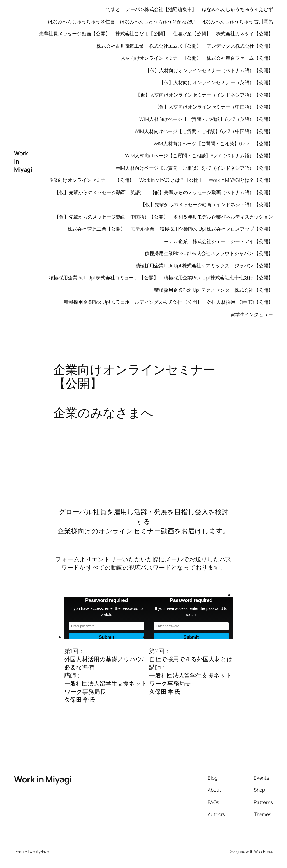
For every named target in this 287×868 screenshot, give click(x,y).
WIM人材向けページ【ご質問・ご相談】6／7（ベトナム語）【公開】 (199, 155)
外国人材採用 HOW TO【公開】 (240, 302)
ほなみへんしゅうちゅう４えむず (238, 9)
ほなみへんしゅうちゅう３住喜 (81, 21)
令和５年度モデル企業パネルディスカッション (223, 217)
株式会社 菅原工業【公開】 (96, 229)
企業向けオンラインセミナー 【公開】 (91, 180)
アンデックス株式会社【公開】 (240, 46)
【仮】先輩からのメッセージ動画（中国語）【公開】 (111, 217)
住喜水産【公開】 (192, 33)
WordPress (264, 851)
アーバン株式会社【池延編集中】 (161, 9)
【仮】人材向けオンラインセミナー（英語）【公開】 (216, 82)
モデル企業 (143, 229)
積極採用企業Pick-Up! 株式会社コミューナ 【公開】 (104, 277)
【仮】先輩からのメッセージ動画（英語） (99, 192)
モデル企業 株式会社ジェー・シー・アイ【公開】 (218, 241)
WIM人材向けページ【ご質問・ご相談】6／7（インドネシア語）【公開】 (195, 168)
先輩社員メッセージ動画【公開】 (75, 33)
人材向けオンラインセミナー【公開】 (161, 58)
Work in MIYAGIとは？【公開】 (171, 180)
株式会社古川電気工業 (120, 46)
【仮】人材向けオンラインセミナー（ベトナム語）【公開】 (209, 70)
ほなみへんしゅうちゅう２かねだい (158, 21)
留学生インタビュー (252, 314)
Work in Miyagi (43, 779)
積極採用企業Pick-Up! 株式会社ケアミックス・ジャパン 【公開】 (204, 265)
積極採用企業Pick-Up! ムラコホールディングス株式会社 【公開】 (133, 302)
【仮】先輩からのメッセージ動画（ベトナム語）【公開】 (211, 192)
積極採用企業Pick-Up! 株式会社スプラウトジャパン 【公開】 (209, 253)
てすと (113, 9)
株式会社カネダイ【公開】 (245, 33)
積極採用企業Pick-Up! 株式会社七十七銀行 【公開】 (218, 277)
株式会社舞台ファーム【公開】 (240, 58)
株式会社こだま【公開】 (142, 33)
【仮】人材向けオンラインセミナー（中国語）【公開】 (214, 107)
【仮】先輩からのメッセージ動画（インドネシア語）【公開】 (207, 204)
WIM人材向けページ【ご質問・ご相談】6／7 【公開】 (213, 143)
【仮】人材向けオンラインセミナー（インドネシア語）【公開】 (204, 95)
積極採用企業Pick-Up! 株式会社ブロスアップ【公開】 (216, 229)
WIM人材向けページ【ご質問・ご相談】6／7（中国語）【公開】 (204, 131)
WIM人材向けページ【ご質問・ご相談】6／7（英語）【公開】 (206, 119)
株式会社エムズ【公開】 (175, 46)
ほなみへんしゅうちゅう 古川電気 (237, 21)
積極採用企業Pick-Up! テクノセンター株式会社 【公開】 (214, 290)
